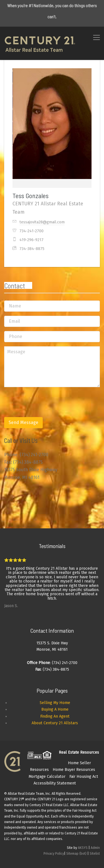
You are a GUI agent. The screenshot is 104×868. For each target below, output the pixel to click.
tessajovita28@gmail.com (42, 222)
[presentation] (46, 402)
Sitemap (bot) (76, 854)
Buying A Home (55, 709)
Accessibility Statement (55, 783)
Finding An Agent (55, 716)
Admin (95, 848)
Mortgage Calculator (47, 777)
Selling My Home (55, 703)
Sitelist (95, 854)
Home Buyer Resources (74, 770)
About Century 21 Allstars (55, 723)
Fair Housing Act (84, 777)
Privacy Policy (54, 854)
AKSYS (83, 848)
